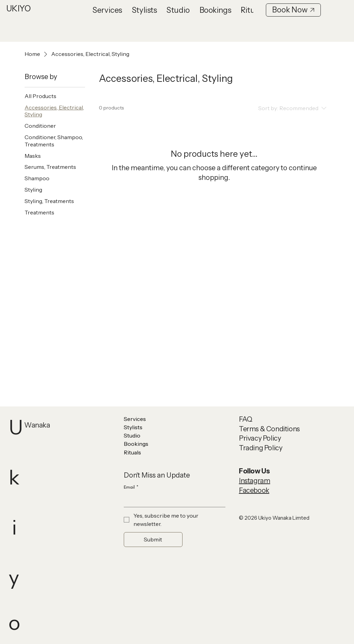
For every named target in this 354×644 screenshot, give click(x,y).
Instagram (254, 481)
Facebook (254, 490)
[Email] (173, 500)
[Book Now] (293, 10)
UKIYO (18, 8)
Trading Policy (260, 448)
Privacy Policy (260, 438)
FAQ (246, 419)
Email (131, 487)
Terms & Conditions (269, 429)
